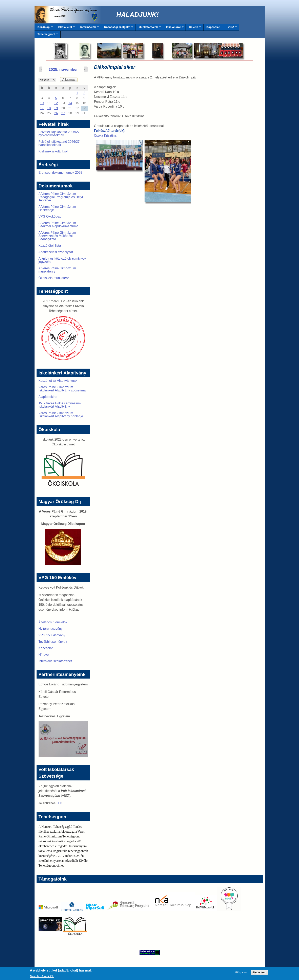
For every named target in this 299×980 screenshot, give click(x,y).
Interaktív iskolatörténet (55, 661)
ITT (59, 803)
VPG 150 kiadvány (52, 635)
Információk (88, 28)
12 (56, 103)
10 (42, 103)
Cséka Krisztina (105, 136)
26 (56, 113)
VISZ (231, 28)
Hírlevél (44, 655)
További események (53, 642)
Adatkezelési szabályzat (56, 252)
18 (49, 108)
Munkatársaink (148, 28)
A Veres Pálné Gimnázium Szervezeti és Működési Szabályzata (57, 236)
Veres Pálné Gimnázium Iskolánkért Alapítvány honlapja (61, 415)
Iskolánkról (173, 28)
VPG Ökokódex (50, 216)
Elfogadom (242, 974)
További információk (42, 977)
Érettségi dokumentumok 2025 (60, 173)
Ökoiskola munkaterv (54, 278)
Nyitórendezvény (51, 629)
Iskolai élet (65, 28)
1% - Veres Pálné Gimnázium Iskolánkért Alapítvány (60, 405)
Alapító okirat (48, 397)
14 (70, 103)
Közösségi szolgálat (117, 28)
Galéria (193, 28)
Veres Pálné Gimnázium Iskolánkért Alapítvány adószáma (62, 389)
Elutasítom (259, 974)
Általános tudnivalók (53, 622)
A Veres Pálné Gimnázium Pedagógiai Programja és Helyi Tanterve (61, 197)
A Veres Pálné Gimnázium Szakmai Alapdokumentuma (59, 225)
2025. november (63, 69)
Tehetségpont (46, 35)
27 (63, 113)
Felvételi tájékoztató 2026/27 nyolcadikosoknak (59, 134)
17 (42, 108)
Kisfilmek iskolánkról (53, 151)
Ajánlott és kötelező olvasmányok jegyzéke (62, 260)
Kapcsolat (213, 27)
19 (56, 108)
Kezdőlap (44, 28)
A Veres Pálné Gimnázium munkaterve (57, 270)
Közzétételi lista (50, 246)
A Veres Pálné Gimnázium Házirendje (57, 208)
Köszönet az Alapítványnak (58, 381)
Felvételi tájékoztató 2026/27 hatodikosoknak (59, 143)
